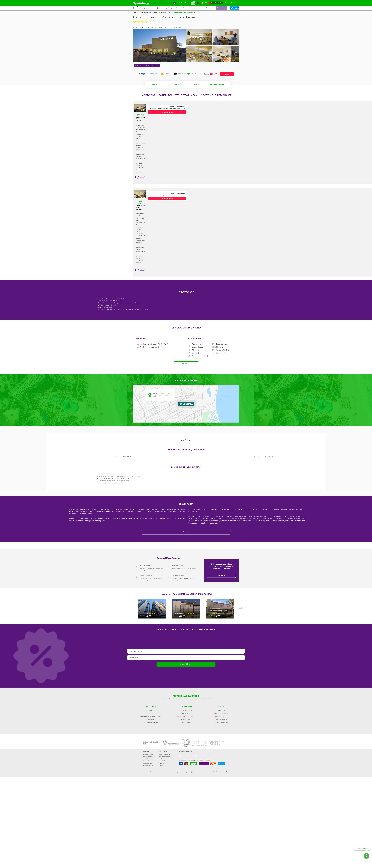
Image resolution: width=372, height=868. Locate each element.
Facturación (196, 771)
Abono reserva (222, 771)
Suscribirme (186, 664)
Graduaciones (163, 758)
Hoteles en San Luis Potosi (145, 12)
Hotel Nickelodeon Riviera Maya (186, 716)
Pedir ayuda (221, 575)
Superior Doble (140, 202)
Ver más (186, 532)
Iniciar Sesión (218, 3)
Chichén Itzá (151, 719)
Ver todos (186, 363)
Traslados (162, 765)
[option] (167, 110)
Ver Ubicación (178, 27)
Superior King (140, 115)
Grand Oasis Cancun (186, 710)
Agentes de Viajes (206, 771)
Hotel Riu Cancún (186, 719)
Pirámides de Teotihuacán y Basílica (151, 716)
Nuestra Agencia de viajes (151, 771)
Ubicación (176, 84)
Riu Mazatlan (186, 713)
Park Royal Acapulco (221, 716)
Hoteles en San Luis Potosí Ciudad (162, 12)
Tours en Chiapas (148, 763)
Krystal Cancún (186, 722)
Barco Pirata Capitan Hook (151, 722)
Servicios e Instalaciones (217, 84)
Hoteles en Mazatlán (149, 756)
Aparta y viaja (180, 773)
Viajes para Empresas (165, 756)
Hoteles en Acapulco (149, 765)
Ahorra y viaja (190, 773)
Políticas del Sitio (174, 771)
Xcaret (151, 710)
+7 (235, 54)
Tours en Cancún (147, 761)
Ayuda (214, 771)
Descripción (156, 84)
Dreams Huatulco (221, 710)
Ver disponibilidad (167, 112)
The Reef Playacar (221, 719)
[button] (174, 8)
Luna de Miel (162, 761)
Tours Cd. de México (148, 758)
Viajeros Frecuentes (164, 754)
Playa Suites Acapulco (221, 722)
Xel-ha (151, 713)
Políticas (197, 84)
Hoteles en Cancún (148, 754)
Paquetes (162, 763)
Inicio (134, 12)
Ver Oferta (227, 74)
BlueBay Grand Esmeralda (221, 713)
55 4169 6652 (182, 109)
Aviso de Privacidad (185, 771)
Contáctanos (164, 771)
